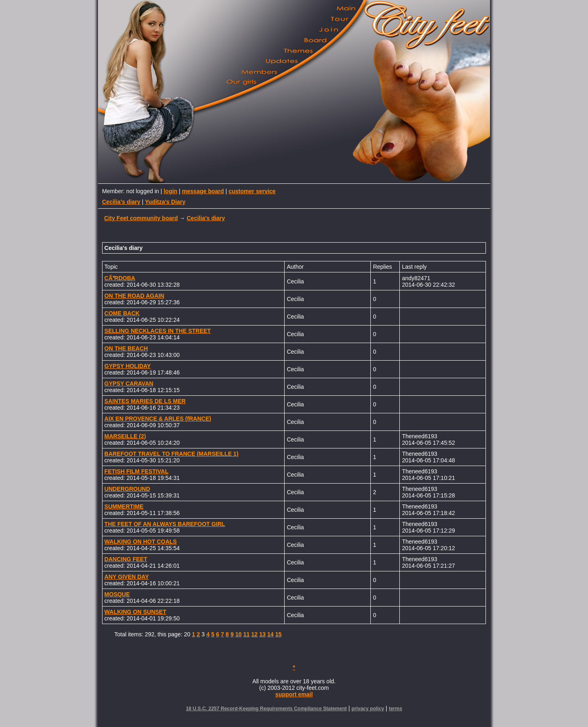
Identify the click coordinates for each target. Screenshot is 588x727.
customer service (252, 191)
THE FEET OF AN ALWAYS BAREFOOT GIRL (165, 524)
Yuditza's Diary (165, 202)
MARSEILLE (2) (125, 436)
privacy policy (368, 709)
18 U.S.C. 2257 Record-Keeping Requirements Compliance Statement (266, 709)
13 (263, 634)
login (170, 191)
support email (294, 694)
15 (278, 634)
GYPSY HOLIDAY (128, 366)
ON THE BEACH (126, 348)
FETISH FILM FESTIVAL (137, 471)
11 (247, 634)
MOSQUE (117, 594)
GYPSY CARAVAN (129, 384)
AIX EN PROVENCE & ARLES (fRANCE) (158, 419)
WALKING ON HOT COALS (141, 542)
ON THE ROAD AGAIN (134, 296)
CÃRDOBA (120, 278)
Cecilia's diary (121, 202)
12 (254, 634)
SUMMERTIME (124, 506)
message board (203, 191)
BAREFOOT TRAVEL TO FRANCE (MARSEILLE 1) (171, 454)
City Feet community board (141, 218)
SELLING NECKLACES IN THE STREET (158, 331)
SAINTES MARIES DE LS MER (145, 401)
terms (395, 709)
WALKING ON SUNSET (136, 612)
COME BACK (122, 313)
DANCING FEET (126, 559)
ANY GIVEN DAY (127, 577)
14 (270, 634)
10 (238, 634)
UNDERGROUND (127, 489)
